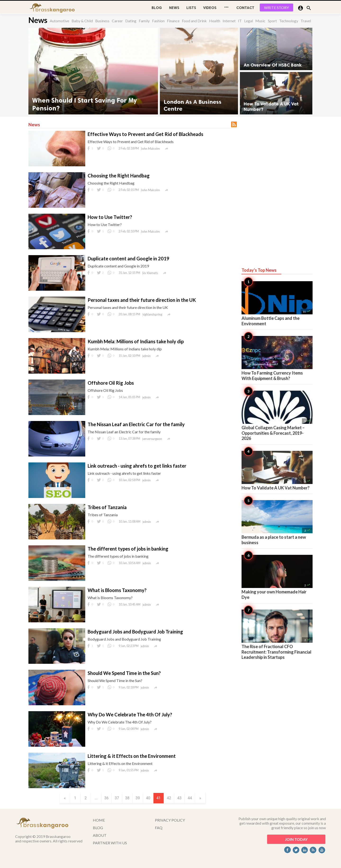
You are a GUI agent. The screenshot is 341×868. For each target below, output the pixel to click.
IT (240, 21)
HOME (99, 820)
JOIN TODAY (296, 839)
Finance (173, 21)
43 (179, 798)
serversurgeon (152, 439)
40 (148, 798)
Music (260, 21)
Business (102, 21)
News (174, 8)
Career (117, 21)
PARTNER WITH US (110, 843)
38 (127, 798)
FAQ (159, 828)
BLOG (157, 8)
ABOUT (100, 835)
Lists (191, 8)
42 (169, 798)
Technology (289, 21)
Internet (229, 21)
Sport (272, 21)
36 (107, 798)
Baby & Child (82, 21)
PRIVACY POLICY (170, 820)
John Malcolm (150, 149)
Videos (210, 8)
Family (144, 21)
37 (117, 798)
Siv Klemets (150, 273)
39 (138, 798)
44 (190, 798)
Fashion (158, 21)
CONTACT (245, 8)
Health (215, 21)
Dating (131, 21)
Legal (249, 21)
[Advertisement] (277, 188)
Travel (306, 21)
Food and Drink (194, 21)
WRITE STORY (276, 7)
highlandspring (152, 314)
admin (146, 356)
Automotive (59, 21)
